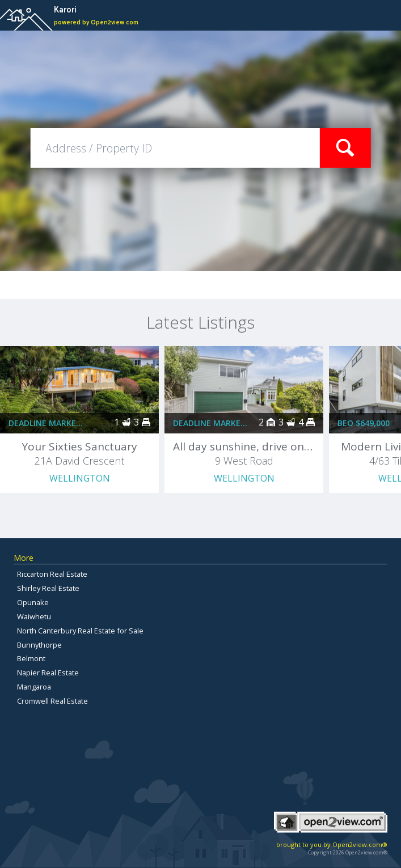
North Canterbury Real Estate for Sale (80, 631)
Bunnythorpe (39, 645)
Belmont (31, 658)
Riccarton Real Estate (52, 574)
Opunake (33, 602)
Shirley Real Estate (48, 588)
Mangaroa (34, 687)
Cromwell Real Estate (52, 701)
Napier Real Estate (48, 673)
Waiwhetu (34, 616)
